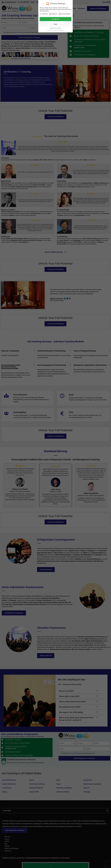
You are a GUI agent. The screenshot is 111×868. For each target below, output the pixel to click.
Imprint (62, 30)
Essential (44, 14)
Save (55, 24)
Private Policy (57, 30)
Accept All (55, 19)
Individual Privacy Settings (55, 28)
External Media (65, 14)
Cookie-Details (50, 30)
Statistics (53, 14)
